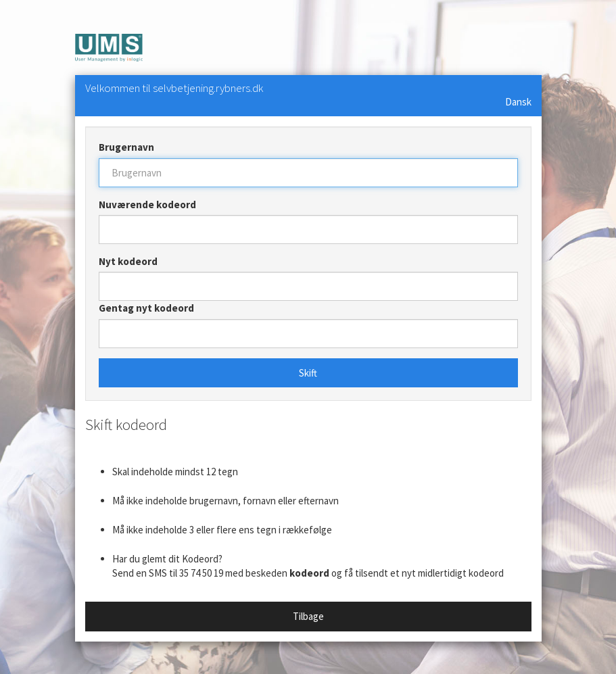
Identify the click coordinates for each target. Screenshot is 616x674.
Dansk (518, 102)
